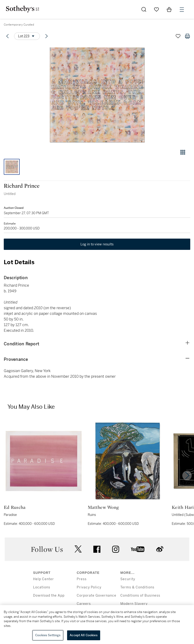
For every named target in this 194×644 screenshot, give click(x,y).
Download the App (49, 596)
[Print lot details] (187, 36)
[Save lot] (178, 36)
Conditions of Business (140, 596)
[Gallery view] (183, 152)
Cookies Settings (48, 635)
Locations (42, 587)
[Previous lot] (8, 36)
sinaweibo (160, 549)
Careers (84, 604)
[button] (97, 95)
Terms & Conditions (137, 587)
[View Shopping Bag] (169, 9)
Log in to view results (97, 244)
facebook (97, 549)
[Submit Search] (144, 9)
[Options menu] (27, 36)
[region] (97, 625)
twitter (78, 549)
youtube (138, 549)
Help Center (44, 579)
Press (82, 579)
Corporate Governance (97, 596)
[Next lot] (46, 36)
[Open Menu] (182, 10)
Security (128, 579)
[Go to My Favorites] (156, 9)
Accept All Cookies (84, 635)
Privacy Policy (89, 587)
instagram (116, 549)
